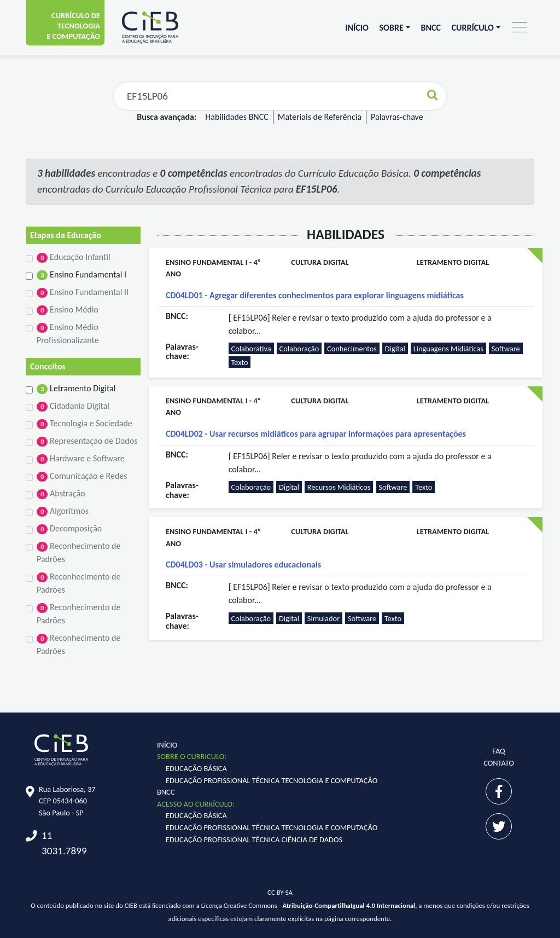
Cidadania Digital (73, 406)
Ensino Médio (68, 310)
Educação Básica (196, 768)
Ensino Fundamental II (83, 292)
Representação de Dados (87, 441)
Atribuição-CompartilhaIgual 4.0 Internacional (349, 905)
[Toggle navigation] (520, 28)
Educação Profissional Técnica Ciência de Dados (254, 839)
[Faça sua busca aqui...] (266, 96)
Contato (499, 763)
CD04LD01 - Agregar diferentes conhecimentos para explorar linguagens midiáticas (315, 295)
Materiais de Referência (320, 117)
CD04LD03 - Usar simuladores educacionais (243, 564)
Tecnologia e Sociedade (84, 424)
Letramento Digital (76, 389)
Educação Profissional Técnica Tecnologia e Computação (272, 780)
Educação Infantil (74, 257)
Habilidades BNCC (237, 117)
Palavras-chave (397, 117)
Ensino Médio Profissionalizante (68, 334)
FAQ (499, 751)
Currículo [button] (473, 28)
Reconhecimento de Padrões (78, 552)
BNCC (430, 28)
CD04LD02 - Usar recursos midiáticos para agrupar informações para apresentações (316, 434)
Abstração (61, 494)
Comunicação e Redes (82, 476)
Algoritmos (63, 511)
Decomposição (69, 529)
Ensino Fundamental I (81, 275)
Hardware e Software (81, 459)
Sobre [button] (392, 28)
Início (357, 28)
